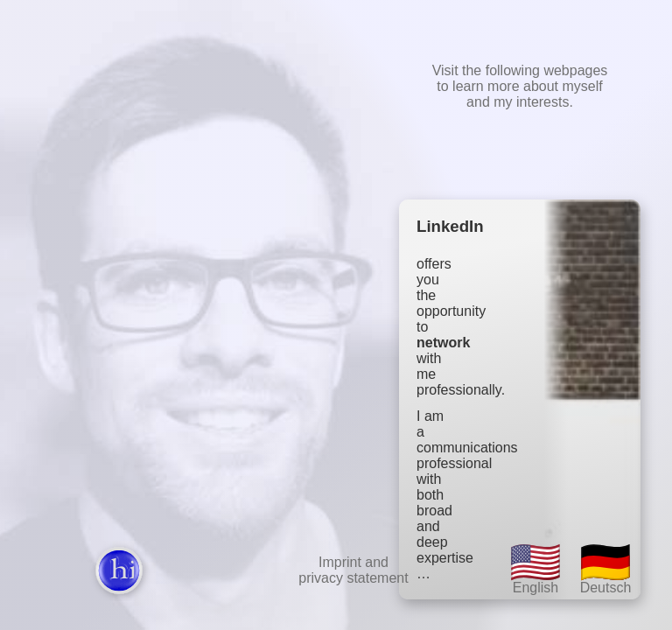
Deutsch (605, 567)
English (535, 567)
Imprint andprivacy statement (353, 570)
